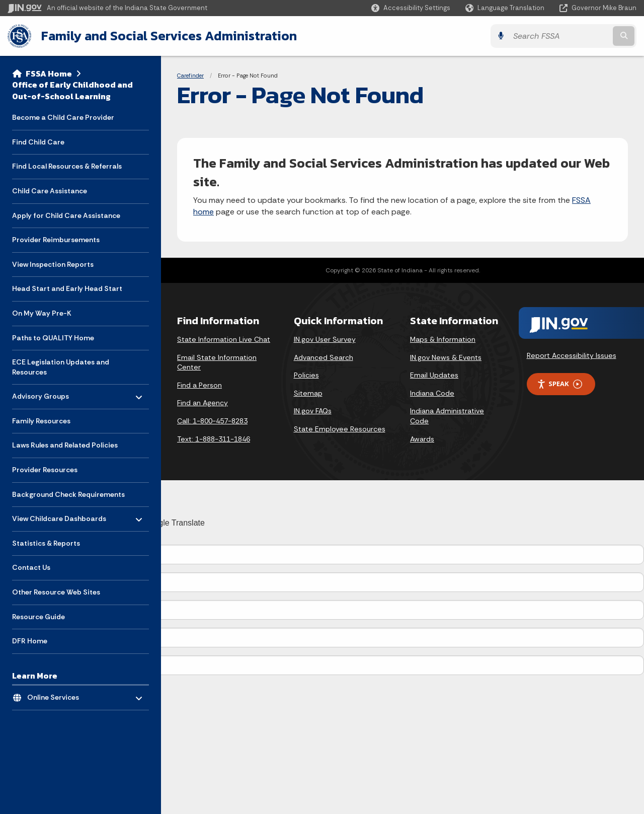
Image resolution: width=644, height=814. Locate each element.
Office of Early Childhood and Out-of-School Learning (72, 90)
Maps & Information (443, 339)
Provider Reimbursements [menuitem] (56, 240)
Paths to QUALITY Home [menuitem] (53, 338)
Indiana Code (432, 393)
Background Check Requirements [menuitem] (68, 494)
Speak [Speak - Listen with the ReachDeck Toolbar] (559, 384)
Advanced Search (324, 357)
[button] (411, 8)
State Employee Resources (340, 429)
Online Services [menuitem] (57, 695)
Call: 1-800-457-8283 (212, 421)
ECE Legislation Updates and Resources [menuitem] (61, 367)
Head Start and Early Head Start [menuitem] (67, 288)
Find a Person (199, 385)
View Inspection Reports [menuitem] (53, 264)
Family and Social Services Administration (169, 36)
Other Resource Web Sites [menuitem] (56, 592)
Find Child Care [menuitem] (38, 142)
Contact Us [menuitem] (31, 567)
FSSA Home (49, 73)
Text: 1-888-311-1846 (214, 439)
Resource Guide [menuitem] (38, 617)
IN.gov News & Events (446, 357)
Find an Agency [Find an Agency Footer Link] (203, 403)
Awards (422, 439)
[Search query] (559, 36)
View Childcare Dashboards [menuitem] (59, 516)
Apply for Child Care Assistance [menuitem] (66, 215)
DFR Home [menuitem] (30, 641)
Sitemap (308, 393)
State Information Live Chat (224, 339)
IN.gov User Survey (325, 339)
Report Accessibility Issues (572, 355)
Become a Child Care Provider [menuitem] (63, 117)
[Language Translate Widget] (506, 8)
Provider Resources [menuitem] (45, 470)
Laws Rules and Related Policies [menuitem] (65, 445)
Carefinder (190, 76)
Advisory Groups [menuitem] (42, 394)
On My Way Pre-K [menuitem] (42, 313)
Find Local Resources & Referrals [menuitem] (67, 166)
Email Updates (434, 375)
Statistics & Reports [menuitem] (46, 543)
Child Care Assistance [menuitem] (50, 191)
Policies (306, 375)
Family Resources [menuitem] (41, 421)
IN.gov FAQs (313, 411)
